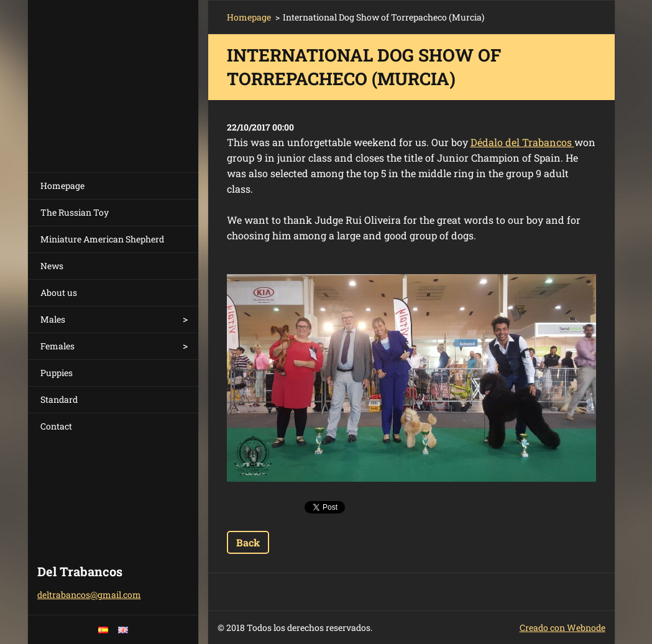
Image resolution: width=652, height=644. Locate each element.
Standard (59, 399)
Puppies (57, 373)
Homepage (62, 186)
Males (53, 319)
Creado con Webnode (562, 628)
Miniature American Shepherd (102, 239)
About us (59, 292)
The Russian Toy (75, 212)
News (52, 266)
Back (248, 542)
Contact (56, 426)
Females (57, 346)
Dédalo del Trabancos (522, 142)
